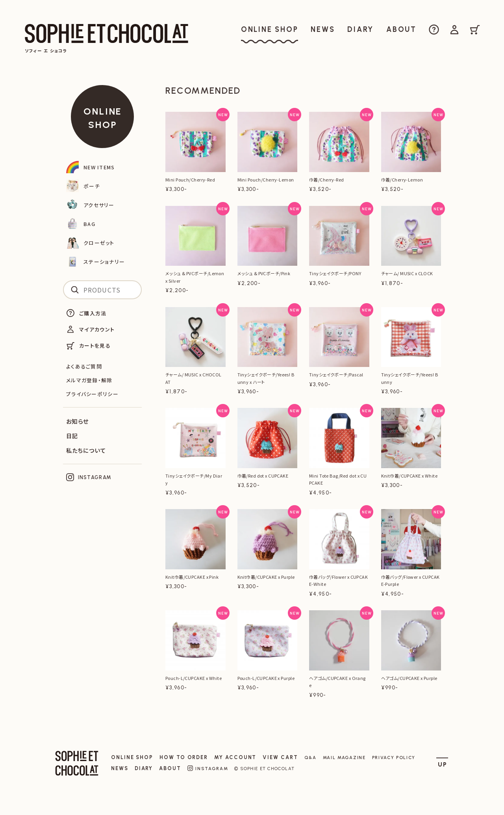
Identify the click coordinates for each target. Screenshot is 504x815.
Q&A (310, 758)
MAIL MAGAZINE (344, 758)
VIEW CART (280, 757)
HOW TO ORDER (184, 757)
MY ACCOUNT (235, 757)
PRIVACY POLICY (394, 758)
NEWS (120, 768)
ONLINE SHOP (103, 118)
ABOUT (170, 768)
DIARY (144, 768)
